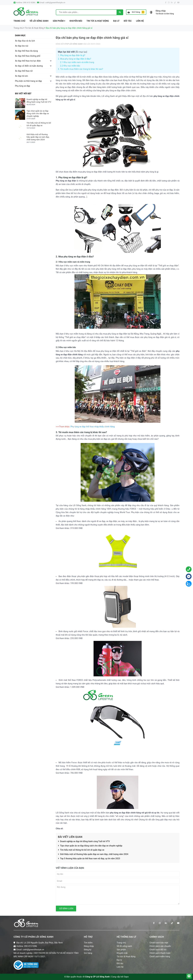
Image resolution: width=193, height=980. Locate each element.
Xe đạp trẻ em (21, 76)
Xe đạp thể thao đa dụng (26, 51)
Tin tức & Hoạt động (98, 21)
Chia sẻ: (60, 829)
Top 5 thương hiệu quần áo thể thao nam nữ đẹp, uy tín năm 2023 (89, 859)
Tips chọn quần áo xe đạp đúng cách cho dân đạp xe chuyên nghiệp (90, 846)
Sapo (126, 977)
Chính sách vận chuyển (160, 946)
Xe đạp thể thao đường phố (28, 56)
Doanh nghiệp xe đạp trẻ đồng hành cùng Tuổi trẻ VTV (84, 842)
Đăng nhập (89, 946)
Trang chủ (19, 21)
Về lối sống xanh (39, 21)
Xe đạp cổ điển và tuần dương (29, 66)
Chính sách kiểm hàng (160, 957)
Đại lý (116, 21)
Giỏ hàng (136, 12)
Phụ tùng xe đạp (23, 86)
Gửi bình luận (66, 909)
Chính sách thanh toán (160, 953)
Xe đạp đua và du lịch (25, 41)
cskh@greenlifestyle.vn (55, 3)
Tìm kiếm (88, 943)
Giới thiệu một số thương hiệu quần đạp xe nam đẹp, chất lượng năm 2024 (93, 854)
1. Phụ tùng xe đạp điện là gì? (72, 55)
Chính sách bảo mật (159, 943)
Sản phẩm (59, 21)
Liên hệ (140, 21)
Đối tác (128, 21)
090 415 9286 (29, 3)
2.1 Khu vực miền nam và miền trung (77, 62)
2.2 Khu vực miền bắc (70, 66)
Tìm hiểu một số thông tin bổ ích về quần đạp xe (81, 850)
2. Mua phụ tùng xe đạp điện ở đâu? (75, 59)
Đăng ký (88, 950)
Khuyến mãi (76, 21)
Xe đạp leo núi (22, 46)
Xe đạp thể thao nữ (24, 71)
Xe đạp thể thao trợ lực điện (28, 61)
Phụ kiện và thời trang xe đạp (28, 81)
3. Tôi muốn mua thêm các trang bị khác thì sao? (81, 69)
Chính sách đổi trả (158, 950)
